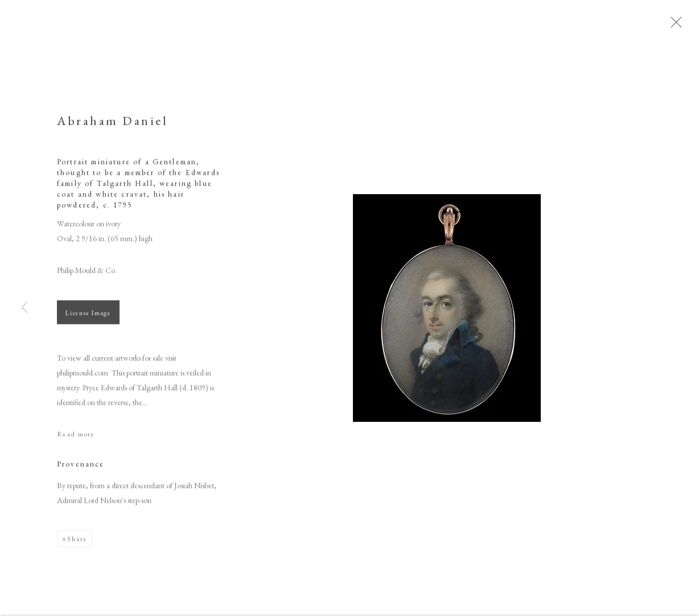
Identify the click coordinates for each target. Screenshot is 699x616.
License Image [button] (88, 317)
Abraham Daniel (112, 125)
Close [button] (681, 26)
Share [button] (77, 543)
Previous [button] (24, 308)
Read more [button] (76, 438)
